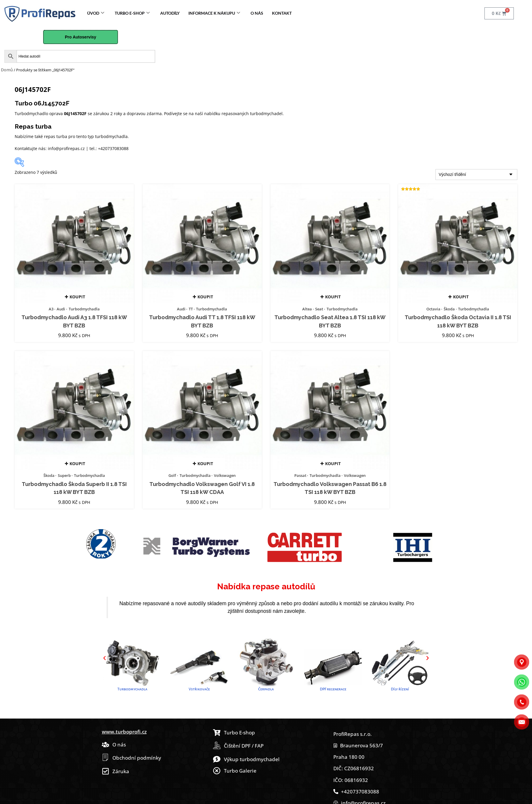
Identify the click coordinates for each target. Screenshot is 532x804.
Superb (64, 475)
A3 (51, 309)
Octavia (433, 309)
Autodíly (170, 13)
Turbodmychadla (84, 309)
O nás (257, 13)
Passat (300, 475)
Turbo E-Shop (132, 13)
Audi (61, 309)
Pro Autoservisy (81, 37)
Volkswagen (225, 475)
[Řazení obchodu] (476, 175)
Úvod (96, 13)
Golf (172, 475)
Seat (319, 309)
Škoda (449, 309)
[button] (104, 658)
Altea (307, 309)
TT (191, 309)
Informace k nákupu (214, 13)
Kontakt (282, 13)
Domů (7, 70)
